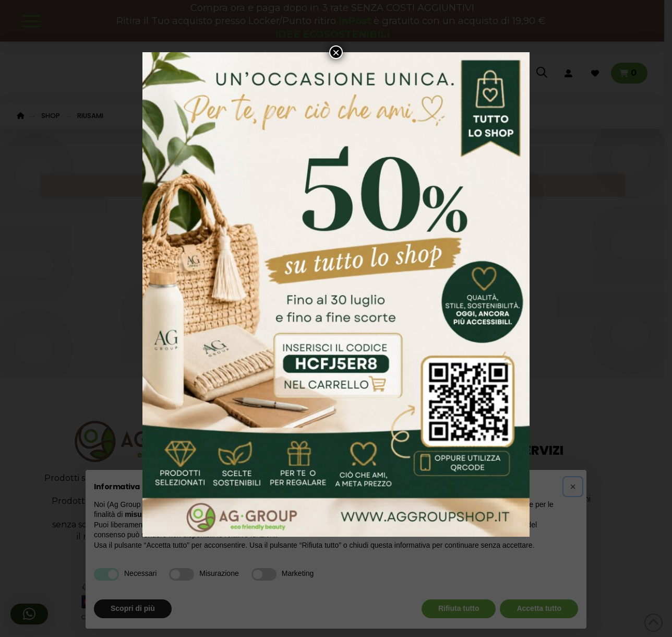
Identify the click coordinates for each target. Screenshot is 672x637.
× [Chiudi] (336, 52)
